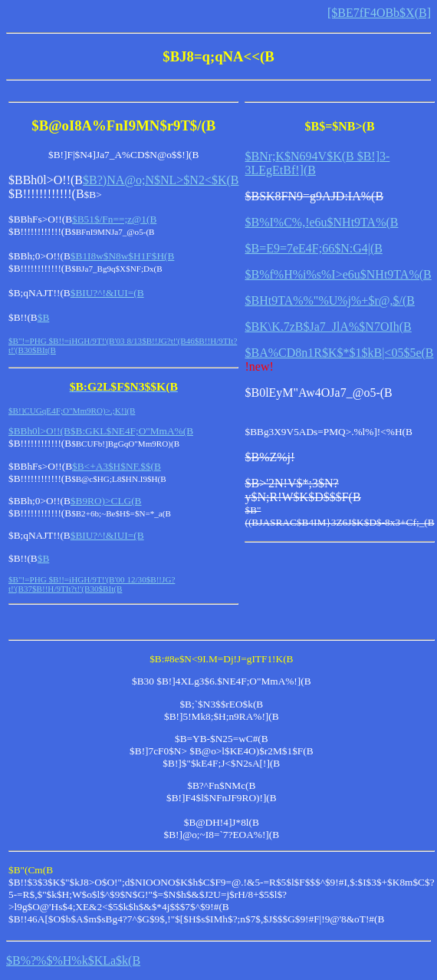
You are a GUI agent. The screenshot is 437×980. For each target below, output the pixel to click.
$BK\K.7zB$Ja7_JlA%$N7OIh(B (328, 327)
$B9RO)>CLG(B (106, 501)
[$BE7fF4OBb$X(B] (379, 13)
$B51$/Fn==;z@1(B (114, 219)
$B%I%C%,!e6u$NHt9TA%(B (321, 222)
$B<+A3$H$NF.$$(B (117, 466)
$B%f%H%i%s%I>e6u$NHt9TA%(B (338, 274)
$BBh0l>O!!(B (39, 431)
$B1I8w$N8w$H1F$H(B (123, 256)
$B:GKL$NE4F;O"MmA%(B (132, 431)
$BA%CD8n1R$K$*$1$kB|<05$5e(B (339, 353)
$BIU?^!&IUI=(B (107, 293)
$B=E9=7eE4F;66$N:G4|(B (313, 248)
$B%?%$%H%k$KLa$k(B (73, 960)
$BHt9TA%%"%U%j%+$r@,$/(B (329, 300)
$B (44, 317)
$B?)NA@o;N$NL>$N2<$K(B (161, 180)
